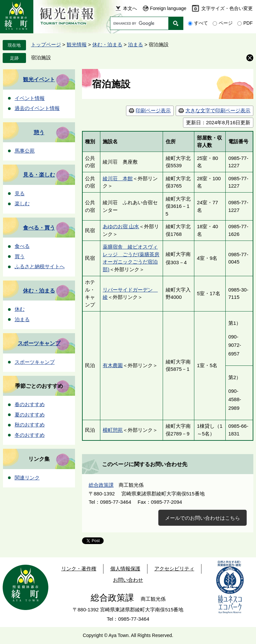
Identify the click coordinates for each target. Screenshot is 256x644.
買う (20, 256)
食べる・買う (39, 228)
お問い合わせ (128, 580)
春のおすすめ (30, 404)
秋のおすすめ (30, 425)
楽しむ (22, 203)
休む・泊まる (107, 44)
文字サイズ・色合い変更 (227, 8)
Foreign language (168, 8)
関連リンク (27, 478)
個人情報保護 (125, 569)
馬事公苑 (25, 151)
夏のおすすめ (30, 415)
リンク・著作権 (79, 569)
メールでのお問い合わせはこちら (202, 518)
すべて (201, 23)
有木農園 (113, 365)
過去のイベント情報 (37, 108)
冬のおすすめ (30, 435)
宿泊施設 (41, 57)
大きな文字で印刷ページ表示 (218, 110)
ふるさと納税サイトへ (40, 266)
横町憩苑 (113, 430)
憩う (39, 132)
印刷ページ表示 (153, 110)
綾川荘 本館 (118, 178)
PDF (248, 23)
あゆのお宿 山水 (121, 226)
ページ (226, 23)
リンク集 (39, 459)
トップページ (46, 44)
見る (20, 193)
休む (20, 309)
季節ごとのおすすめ (39, 386)
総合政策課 (101, 485)
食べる (22, 246)
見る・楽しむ (39, 175)
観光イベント (39, 79)
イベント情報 (30, 98)
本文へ (130, 8)
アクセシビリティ (174, 569)
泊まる (135, 44)
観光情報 (77, 44)
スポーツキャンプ (39, 343)
